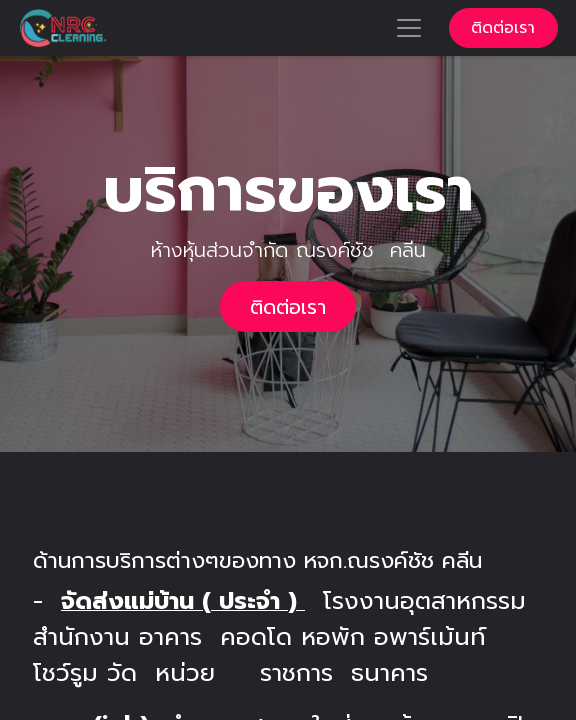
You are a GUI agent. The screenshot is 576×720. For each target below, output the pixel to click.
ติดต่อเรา (503, 28)
